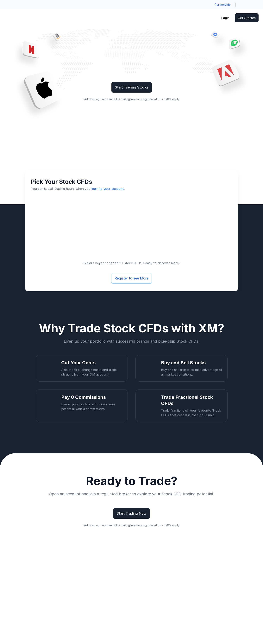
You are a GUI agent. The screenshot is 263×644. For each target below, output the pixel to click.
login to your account (108, 189)
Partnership (223, 5)
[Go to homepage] (10, 18)
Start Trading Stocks (132, 87)
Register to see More (131, 278)
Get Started (247, 18)
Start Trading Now (131, 513)
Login (225, 18)
